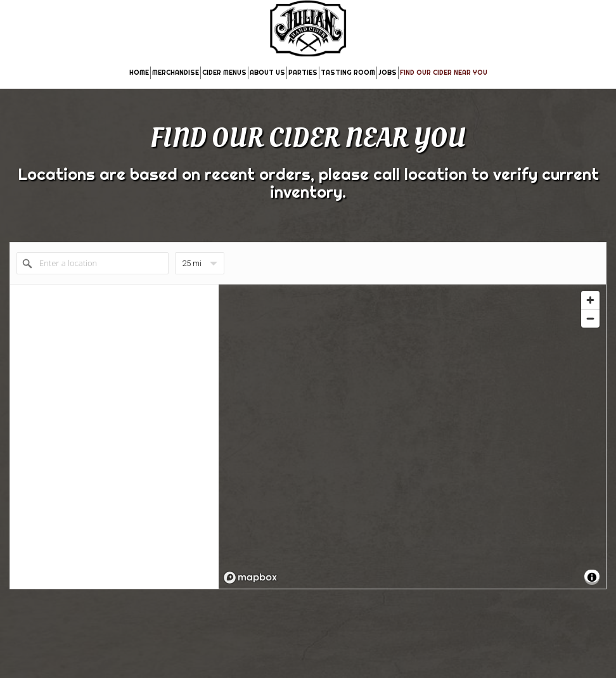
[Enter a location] (93, 263)
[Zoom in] (590, 300)
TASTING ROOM (348, 73)
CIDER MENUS (224, 73)
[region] (412, 437)
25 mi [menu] (200, 266)
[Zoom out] (590, 318)
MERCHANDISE (176, 73)
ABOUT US (267, 73)
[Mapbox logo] (250, 578)
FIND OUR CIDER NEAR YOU (444, 73)
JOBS (388, 73)
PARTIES (303, 73)
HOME (139, 73)
